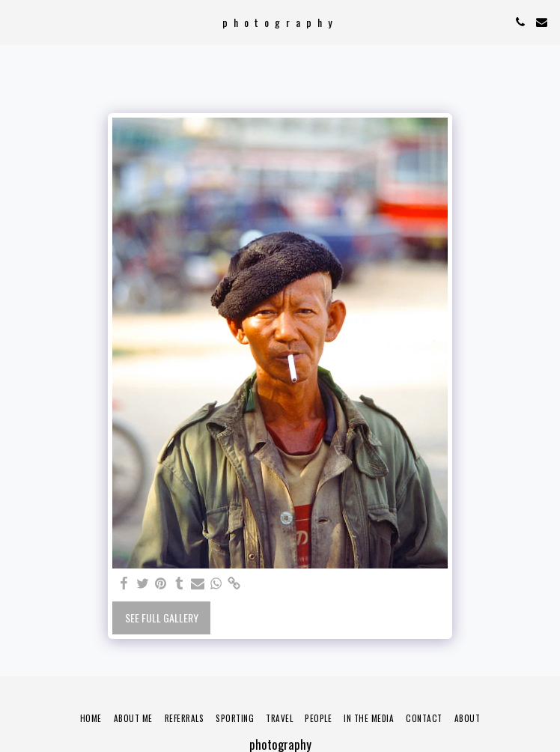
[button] (16, 22)
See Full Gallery (162, 618)
